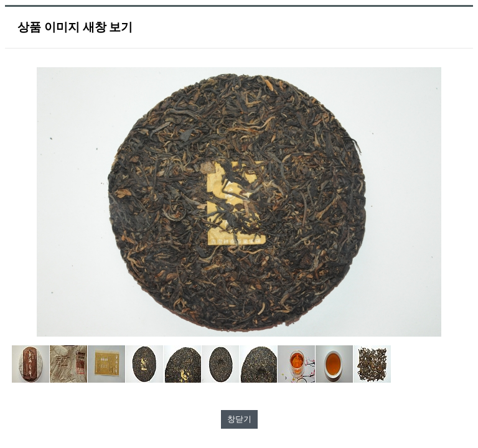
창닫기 (239, 419)
